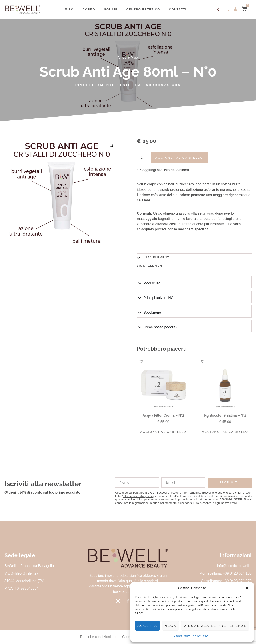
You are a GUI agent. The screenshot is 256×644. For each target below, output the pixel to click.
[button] (247, 588)
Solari (111, 9)
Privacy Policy (200, 636)
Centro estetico (143, 9)
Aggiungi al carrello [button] (163, 432)
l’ (138, 496)
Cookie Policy (182, 636)
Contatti (178, 9)
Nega (171, 626)
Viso (69, 9)
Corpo (89, 9)
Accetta (147, 626)
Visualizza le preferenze (215, 626)
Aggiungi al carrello (179, 158)
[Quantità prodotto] (143, 158)
